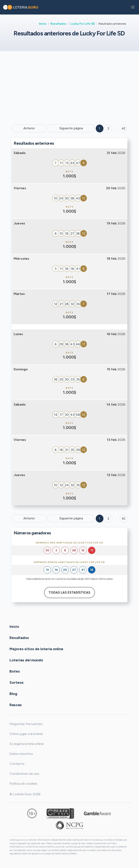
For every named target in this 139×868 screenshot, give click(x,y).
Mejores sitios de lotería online (36, 649)
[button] (133, 7)
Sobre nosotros (21, 754)
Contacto (17, 764)
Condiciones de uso (24, 774)
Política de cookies (23, 784)
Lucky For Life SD (83, 24)
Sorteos (17, 683)
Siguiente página (71, 128)
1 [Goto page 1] (99, 129)
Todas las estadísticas (69, 593)
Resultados (58, 24)
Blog (13, 694)
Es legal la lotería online (27, 744)
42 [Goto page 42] (123, 519)
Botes (15, 671)
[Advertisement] (69, 87)
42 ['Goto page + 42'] (123, 129)
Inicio (43, 24)
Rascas (16, 705)
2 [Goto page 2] (108, 129)
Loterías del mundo (26, 660)
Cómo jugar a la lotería (26, 734)
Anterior (29, 128)
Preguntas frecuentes (26, 724)
